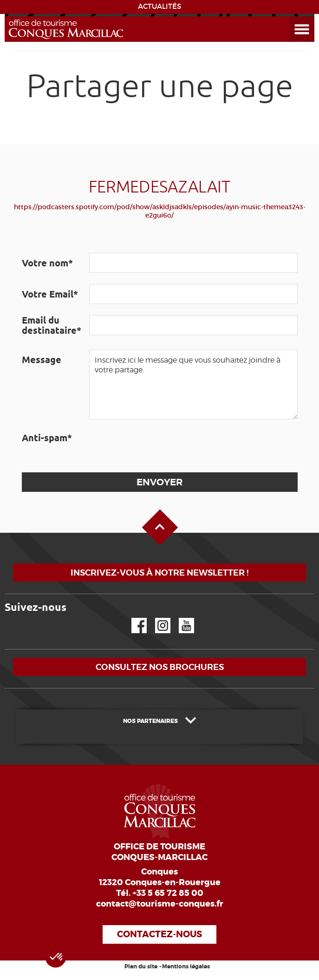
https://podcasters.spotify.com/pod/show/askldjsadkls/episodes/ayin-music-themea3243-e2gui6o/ (160, 211)
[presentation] (160, 446)
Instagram (156, 618)
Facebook (133, 618)
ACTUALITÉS (159, 7)
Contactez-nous (159, 934)
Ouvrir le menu (291, 17)
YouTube (180, 618)
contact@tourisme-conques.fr (160, 904)
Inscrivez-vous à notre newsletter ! (159, 573)
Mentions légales (186, 967)
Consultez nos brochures (160, 667)
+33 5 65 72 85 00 (168, 893)
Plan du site (141, 967)
